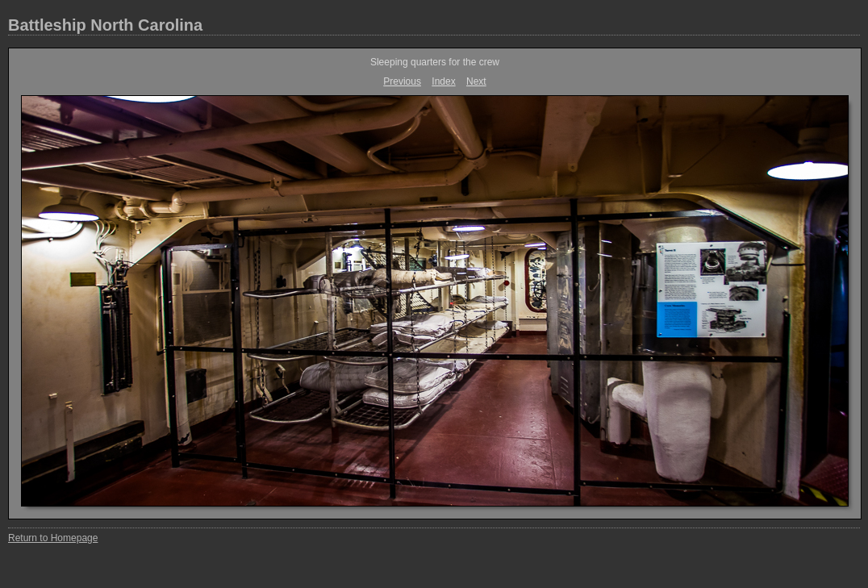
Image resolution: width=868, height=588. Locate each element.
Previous (402, 81)
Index (443, 81)
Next (476, 81)
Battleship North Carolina (105, 25)
